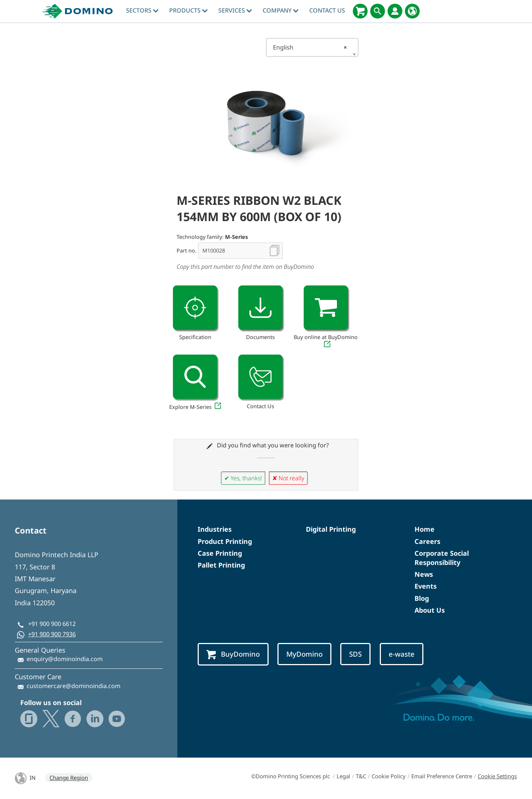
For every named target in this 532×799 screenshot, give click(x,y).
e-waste (402, 654)
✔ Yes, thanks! (243, 478)
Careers (427, 541)
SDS (355, 654)
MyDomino (304, 654)
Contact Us (327, 10)
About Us (430, 610)
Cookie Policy (389, 776)
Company (281, 10)
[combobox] (312, 47)
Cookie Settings (497, 776)
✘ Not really (288, 478)
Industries (215, 529)
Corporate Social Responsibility (442, 558)
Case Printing (220, 553)
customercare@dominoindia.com (74, 686)
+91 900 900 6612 (52, 624)
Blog (422, 598)
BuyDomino (233, 654)
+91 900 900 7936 (52, 634)
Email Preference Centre (442, 776)
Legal (343, 776)
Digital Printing (331, 529)
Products (188, 10)
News (424, 574)
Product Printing (225, 541)
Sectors (142, 10)
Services (235, 10)
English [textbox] (310, 47)
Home (424, 529)
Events (426, 586)
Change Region (69, 778)
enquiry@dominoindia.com (65, 659)
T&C (361, 776)
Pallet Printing (221, 565)
